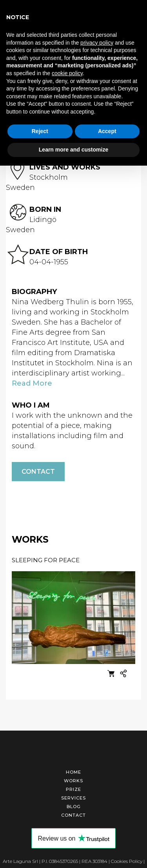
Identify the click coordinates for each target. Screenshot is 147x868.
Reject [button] (40, 131)
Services (73, 798)
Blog (74, 806)
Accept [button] (107, 131)
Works (73, 780)
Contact (38, 471)
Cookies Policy (127, 861)
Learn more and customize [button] (73, 150)
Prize (73, 789)
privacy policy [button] (97, 43)
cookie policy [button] (67, 73)
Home (73, 772)
